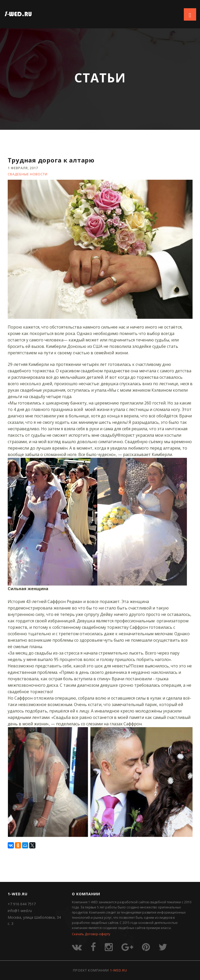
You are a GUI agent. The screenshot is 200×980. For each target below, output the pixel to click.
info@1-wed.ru (20, 911)
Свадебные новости (28, 174)
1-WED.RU (118, 970)
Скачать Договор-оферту (91, 934)
